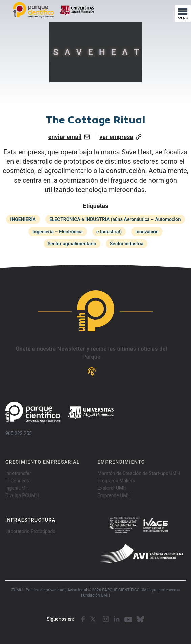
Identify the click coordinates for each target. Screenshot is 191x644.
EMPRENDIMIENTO (121, 462)
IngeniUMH (17, 488)
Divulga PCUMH (22, 495)
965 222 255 (19, 433)
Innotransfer (18, 473)
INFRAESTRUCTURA (30, 520)
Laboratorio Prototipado (30, 531)
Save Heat (137, 152)
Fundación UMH (96, 595)
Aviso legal (77, 590)
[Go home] (59, 412)
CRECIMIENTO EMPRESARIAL (43, 462)
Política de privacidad (45, 590)
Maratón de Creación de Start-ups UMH (139, 473)
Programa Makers (116, 481)
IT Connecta (18, 481)
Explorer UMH (112, 488)
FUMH (17, 590)
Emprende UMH (114, 495)
